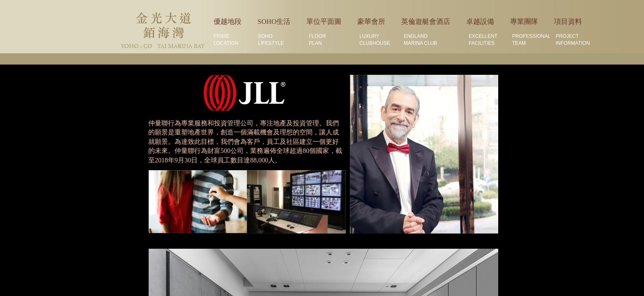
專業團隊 (524, 22)
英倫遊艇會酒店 (426, 22)
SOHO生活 (274, 22)
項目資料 (568, 22)
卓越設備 (480, 22)
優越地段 (228, 22)
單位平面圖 (324, 22)
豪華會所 (371, 22)
